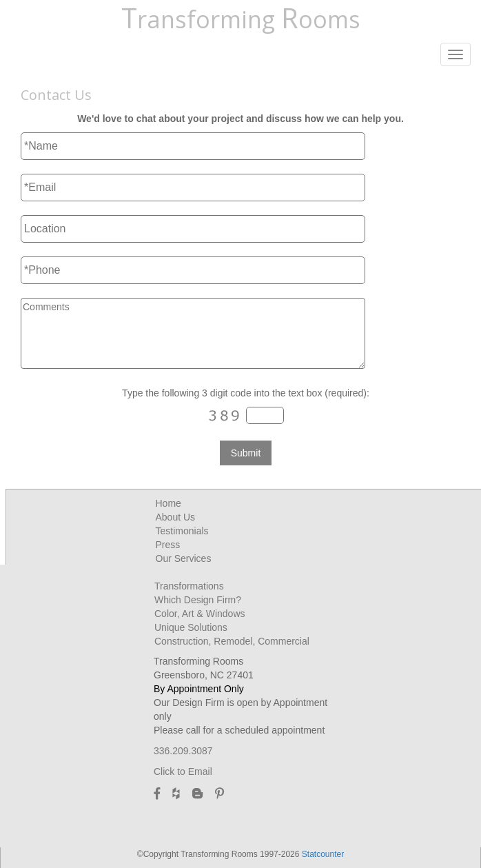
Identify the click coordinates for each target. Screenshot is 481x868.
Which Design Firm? (198, 600)
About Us (176, 517)
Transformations (189, 586)
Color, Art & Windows (200, 614)
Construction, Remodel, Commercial (232, 641)
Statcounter (323, 854)
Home (168, 503)
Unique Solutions (191, 627)
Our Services (184, 558)
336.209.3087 (183, 751)
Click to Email (183, 771)
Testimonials (182, 531)
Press (168, 545)
